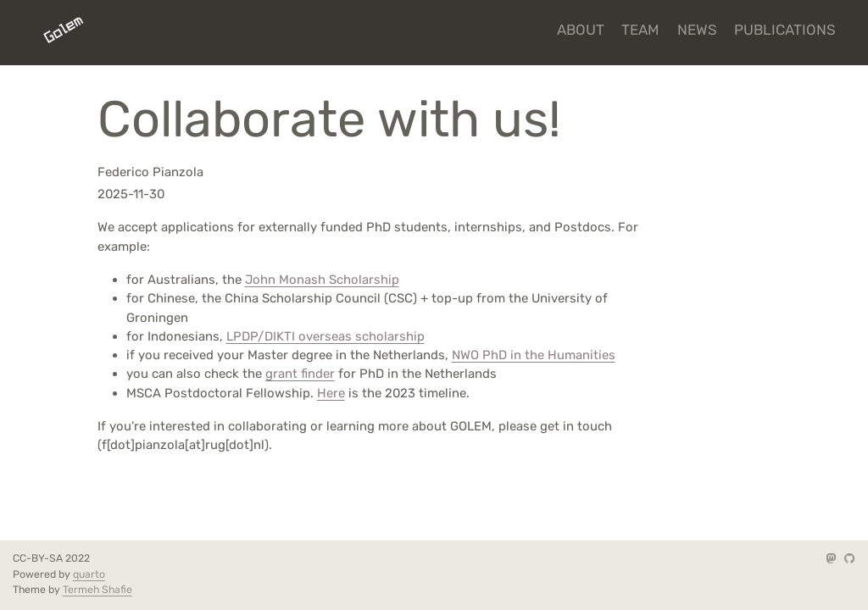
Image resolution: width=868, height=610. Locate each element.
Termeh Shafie (97, 590)
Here (331, 393)
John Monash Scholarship (322, 280)
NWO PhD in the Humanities (534, 355)
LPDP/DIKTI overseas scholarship (325, 336)
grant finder (300, 374)
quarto (89, 574)
